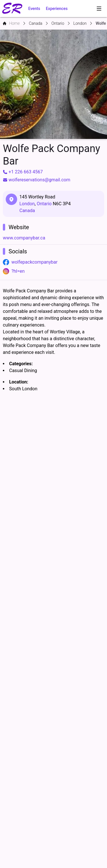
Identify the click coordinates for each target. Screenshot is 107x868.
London (27, 204)
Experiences (57, 9)
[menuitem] (99, 9)
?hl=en (18, 271)
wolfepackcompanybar (35, 262)
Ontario (44, 204)
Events (34, 9)
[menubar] (99, 9)
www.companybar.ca (24, 238)
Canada (27, 211)
